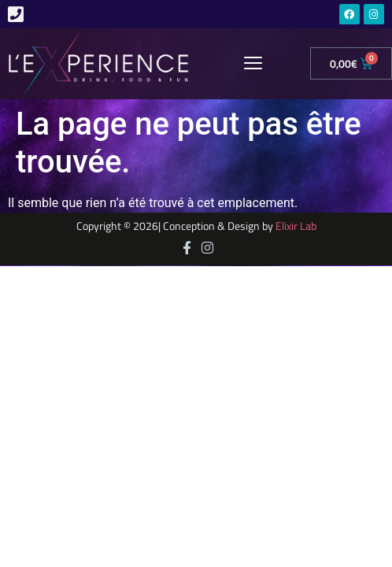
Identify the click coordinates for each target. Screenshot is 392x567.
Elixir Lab (296, 226)
